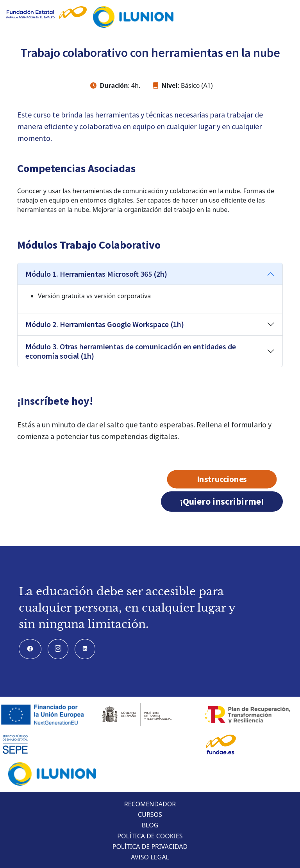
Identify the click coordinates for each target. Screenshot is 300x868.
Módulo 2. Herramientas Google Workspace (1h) (105, 324)
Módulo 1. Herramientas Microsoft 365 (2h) (96, 274)
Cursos (150, 815)
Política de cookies (150, 836)
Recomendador (150, 804)
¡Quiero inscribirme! (222, 501)
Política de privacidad (150, 847)
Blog (150, 825)
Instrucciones (222, 479)
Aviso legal (150, 857)
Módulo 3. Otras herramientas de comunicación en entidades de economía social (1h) (131, 351)
